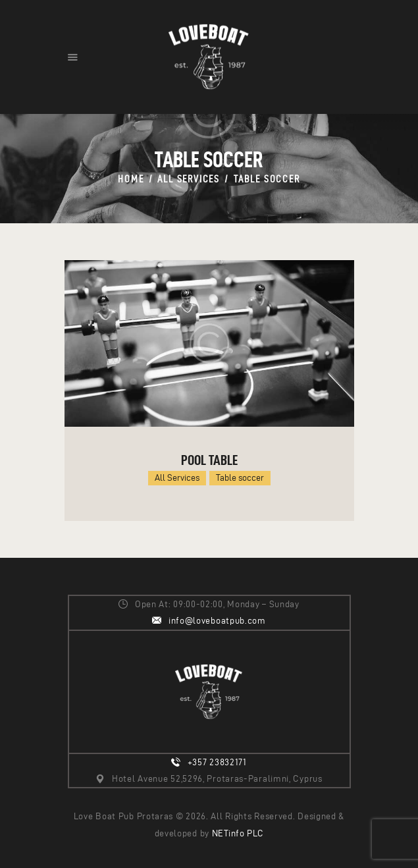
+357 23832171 (217, 762)
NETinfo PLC (238, 833)
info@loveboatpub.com (217, 621)
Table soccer (240, 478)
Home (131, 179)
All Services (189, 179)
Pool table (209, 460)
